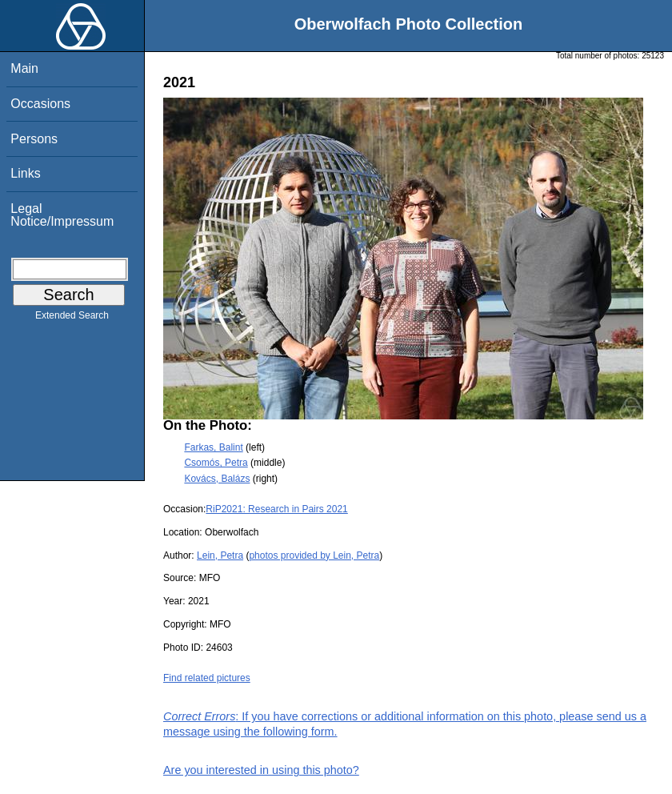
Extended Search (72, 319)
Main (24, 68)
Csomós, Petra (216, 463)
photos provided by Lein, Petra (314, 555)
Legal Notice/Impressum (62, 215)
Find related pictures (207, 678)
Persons (34, 139)
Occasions (40, 104)
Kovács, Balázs (217, 479)
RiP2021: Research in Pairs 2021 (276, 509)
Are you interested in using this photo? (261, 770)
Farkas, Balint (213, 447)
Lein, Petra (220, 555)
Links (25, 173)
